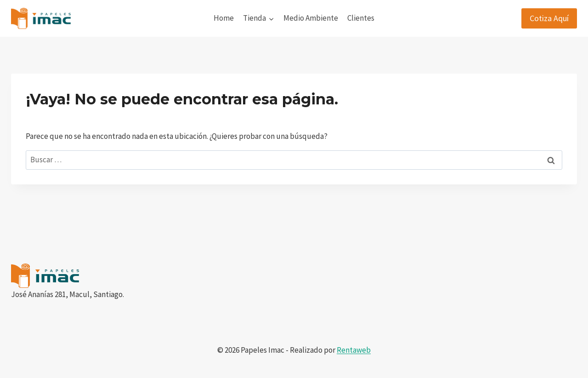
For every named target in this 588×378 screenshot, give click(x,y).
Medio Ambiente (311, 18)
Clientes (361, 18)
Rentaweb (354, 350)
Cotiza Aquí (549, 18)
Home (224, 18)
